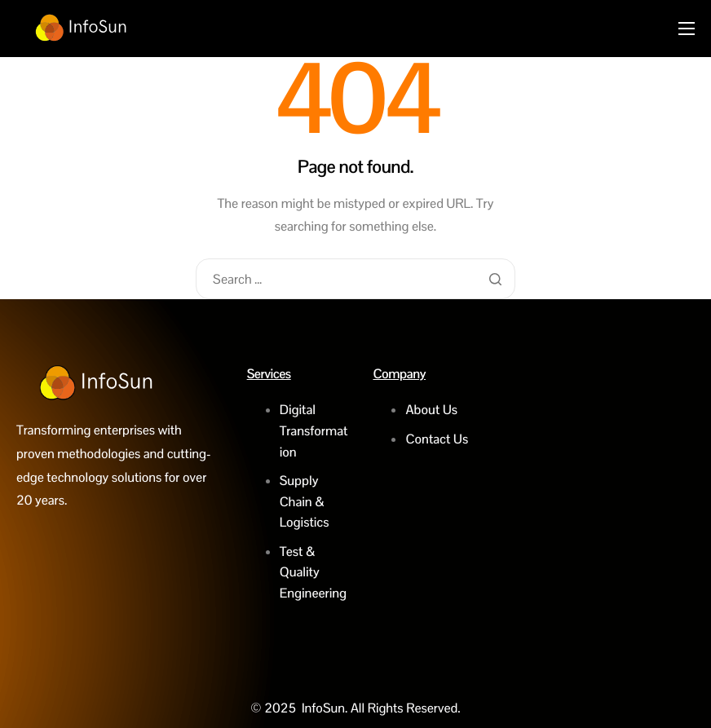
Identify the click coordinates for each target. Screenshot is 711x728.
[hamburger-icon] (687, 29)
